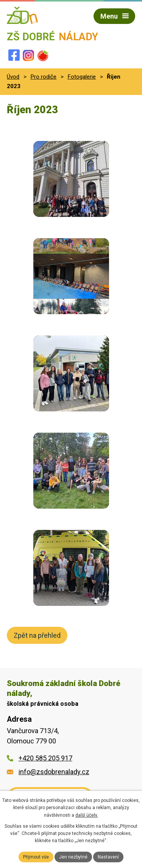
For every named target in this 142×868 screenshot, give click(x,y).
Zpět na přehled (37, 635)
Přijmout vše (36, 857)
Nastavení (108, 857)
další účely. (87, 815)
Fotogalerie (82, 77)
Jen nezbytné (73, 857)
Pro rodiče (43, 77)
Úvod (13, 77)
